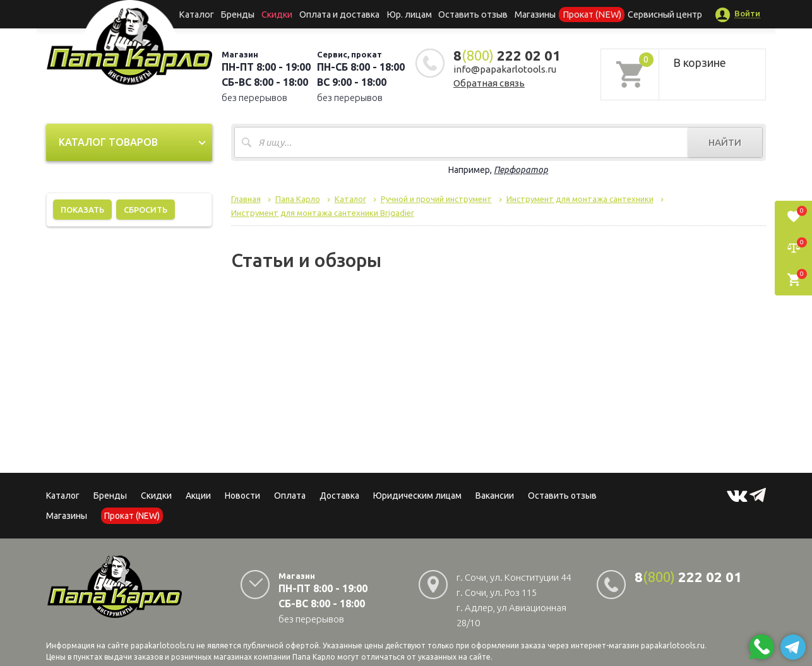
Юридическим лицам (417, 496)
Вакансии (495, 496)
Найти (725, 142)
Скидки (156, 496)
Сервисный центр (654, 14)
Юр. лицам (410, 14)
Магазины (67, 516)
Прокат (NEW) (585, 14)
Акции (198, 496)
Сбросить (146, 210)
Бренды (245, 14)
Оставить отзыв (471, 14)
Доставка (339, 496)
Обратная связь (489, 83)
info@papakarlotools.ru (505, 69)
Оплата (290, 496)
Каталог (207, 14)
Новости (242, 496)
